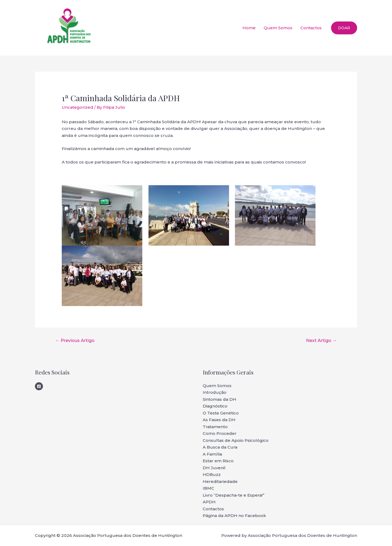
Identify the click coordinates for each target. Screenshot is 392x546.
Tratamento (215, 427)
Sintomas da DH (219, 399)
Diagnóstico (215, 406)
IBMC (208, 488)
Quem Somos (278, 28)
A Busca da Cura (220, 447)
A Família (212, 454)
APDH (209, 502)
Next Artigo (321, 341)
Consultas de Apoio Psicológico (236, 440)
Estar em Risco (218, 461)
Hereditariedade (220, 481)
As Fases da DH (219, 420)
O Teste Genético (221, 413)
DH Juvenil (214, 468)
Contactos (311, 28)
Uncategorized (77, 107)
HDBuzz (212, 474)
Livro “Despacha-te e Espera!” (234, 495)
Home (249, 28)
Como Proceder (220, 433)
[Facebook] (39, 386)
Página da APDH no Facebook (234, 516)
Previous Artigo (75, 341)
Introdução (215, 392)
